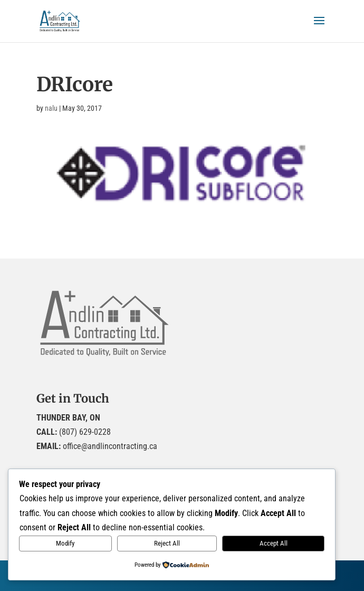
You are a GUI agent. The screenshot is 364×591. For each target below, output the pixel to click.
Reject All (167, 543)
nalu (51, 108)
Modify (65, 543)
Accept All (274, 543)
